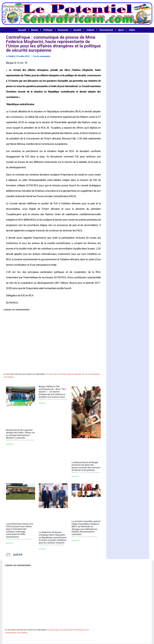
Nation (35, 30)
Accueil (22, 30)
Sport (121, 30)
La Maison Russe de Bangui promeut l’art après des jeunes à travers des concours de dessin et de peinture (86, 465)
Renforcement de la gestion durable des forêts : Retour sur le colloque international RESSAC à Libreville (20, 433)
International (106, 30)
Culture (90, 30)
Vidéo (132, 30)
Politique (48, 30)
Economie (63, 30)
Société (77, 30)
